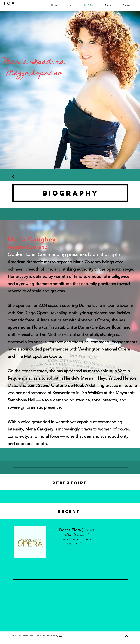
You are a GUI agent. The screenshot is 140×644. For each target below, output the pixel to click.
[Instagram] (9, 3)
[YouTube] (13, 3)
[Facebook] (4, 3)
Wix (60, 636)
